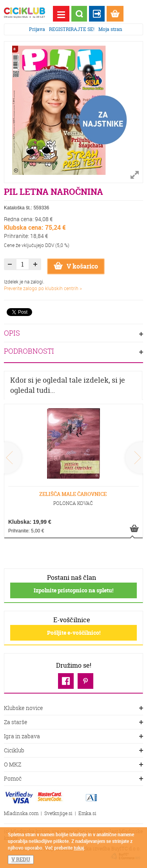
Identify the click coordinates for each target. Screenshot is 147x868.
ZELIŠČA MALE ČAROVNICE (73, 494)
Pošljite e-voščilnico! (74, 633)
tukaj (79, 848)
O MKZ (73, 765)
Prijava (37, 29)
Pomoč (73, 779)
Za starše (73, 723)
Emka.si (87, 813)
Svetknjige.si (58, 813)
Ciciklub (73, 751)
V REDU (21, 859)
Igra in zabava (73, 737)
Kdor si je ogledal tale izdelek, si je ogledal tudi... (68, 385)
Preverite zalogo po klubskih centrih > (43, 288)
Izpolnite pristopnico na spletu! (73, 590)
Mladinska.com (21, 813)
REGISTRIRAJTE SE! (72, 29)
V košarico (76, 266)
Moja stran (110, 29)
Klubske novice (73, 708)
